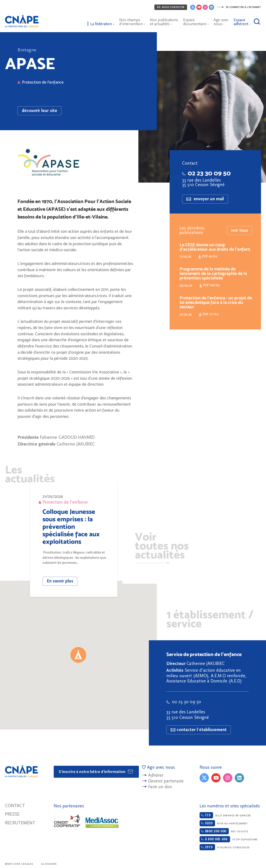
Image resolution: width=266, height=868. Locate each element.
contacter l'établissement (199, 730)
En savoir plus (60, 581)
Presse (12, 814)
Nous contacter (171, 7)
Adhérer (156, 775)
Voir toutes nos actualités (162, 547)
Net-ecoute (224, 831)
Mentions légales (19, 864)
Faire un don (160, 787)
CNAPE (24, 19)
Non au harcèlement (224, 823)
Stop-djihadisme (229, 839)
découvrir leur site (39, 111)
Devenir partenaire (166, 781)
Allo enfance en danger (225, 815)
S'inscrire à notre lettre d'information (96, 771)
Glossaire (49, 864)
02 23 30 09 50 (206, 173)
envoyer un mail (205, 199)
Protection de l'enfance (41, 82)
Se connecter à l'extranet (239, 7)
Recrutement (20, 823)
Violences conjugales (225, 847)
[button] (78, 655)
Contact (15, 806)
